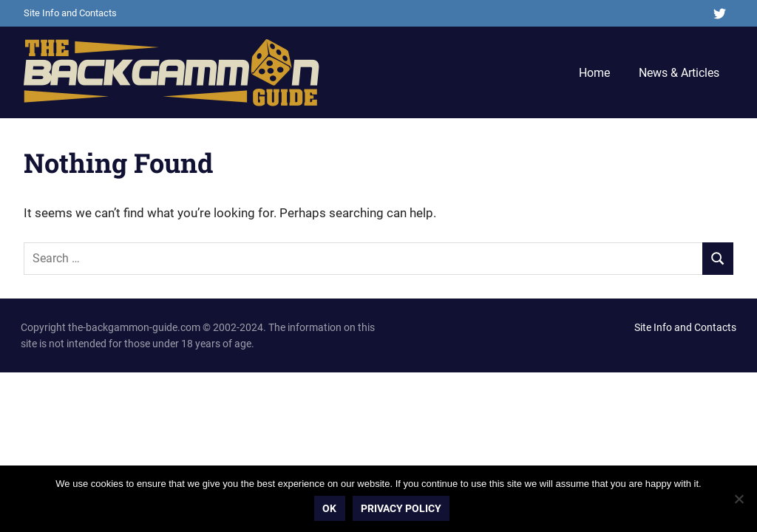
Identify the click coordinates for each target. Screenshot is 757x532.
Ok (330, 508)
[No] (739, 499)
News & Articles (679, 73)
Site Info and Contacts (70, 13)
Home (594, 73)
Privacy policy (401, 508)
